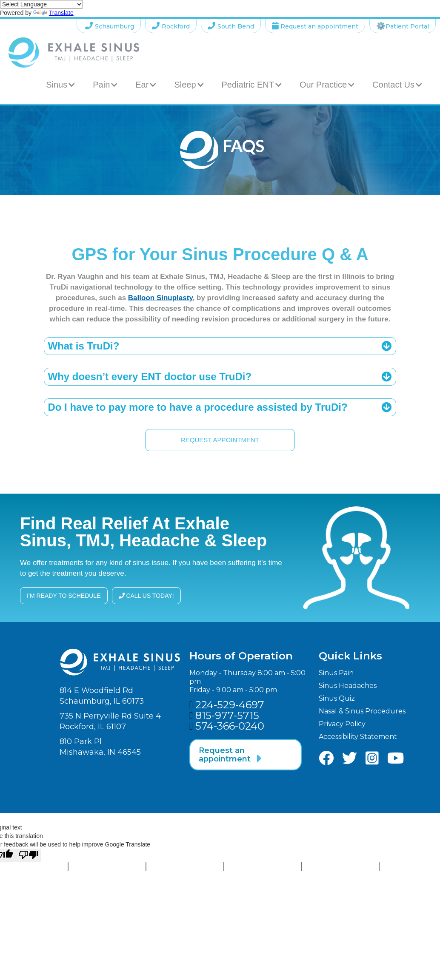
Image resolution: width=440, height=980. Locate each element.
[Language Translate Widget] (41, 4)
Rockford (171, 26)
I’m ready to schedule (64, 596)
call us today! (146, 596)
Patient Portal (403, 26)
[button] (61, 85)
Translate (53, 13)
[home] (74, 53)
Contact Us (393, 85)
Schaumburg (109, 26)
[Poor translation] (29, 855)
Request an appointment (315, 26)
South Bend (231, 26)
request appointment (220, 440)
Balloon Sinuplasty (160, 298)
